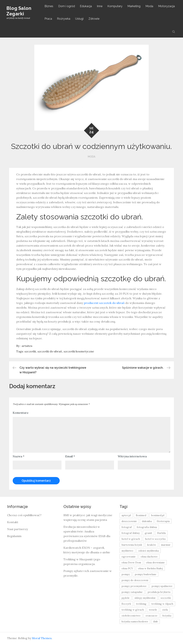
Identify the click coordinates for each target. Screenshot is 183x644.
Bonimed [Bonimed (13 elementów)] (141, 515)
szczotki (30, 351)
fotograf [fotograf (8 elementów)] (127, 527)
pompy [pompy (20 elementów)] (126, 574)
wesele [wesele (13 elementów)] (153, 610)
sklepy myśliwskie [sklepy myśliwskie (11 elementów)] (145, 598)
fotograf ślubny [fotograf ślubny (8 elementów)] (131, 533)
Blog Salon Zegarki (20, 11)
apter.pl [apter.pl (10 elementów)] (126, 515)
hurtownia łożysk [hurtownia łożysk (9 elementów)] (132, 545)
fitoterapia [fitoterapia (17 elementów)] (163, 521)
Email (70, 456)
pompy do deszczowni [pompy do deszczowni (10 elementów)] (135, 580)
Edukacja (86, 6)
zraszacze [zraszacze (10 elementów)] (151, 616)
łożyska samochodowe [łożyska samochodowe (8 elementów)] (135, 621)
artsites (27, 346)
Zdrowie (94, 19)
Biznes (49, 6)
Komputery (115, 6)
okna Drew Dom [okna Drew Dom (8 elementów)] (131, 562)
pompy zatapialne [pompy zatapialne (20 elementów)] (132, 592)
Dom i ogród (67, 6)
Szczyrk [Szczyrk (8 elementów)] (126, 604)
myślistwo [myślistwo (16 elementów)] (127, 551)
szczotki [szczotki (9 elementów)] (166, 598)
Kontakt (13, 522)
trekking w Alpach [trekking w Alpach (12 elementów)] (162, 604)
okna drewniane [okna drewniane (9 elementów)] (155, 562)
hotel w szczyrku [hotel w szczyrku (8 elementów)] (155, 539)
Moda (150, 6)
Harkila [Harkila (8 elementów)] (161, 533)
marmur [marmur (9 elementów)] (166, 545)
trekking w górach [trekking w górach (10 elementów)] (133, 610)
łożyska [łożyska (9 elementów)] (167, 616)
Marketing (134, 6)
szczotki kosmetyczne (79, 351)
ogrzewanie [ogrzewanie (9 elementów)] (129, 557)
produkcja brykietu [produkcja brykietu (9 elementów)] (159, 592)
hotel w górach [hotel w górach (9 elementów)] (131, 539)
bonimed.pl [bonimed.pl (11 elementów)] (158, 515)
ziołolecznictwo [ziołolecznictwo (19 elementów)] (131, 616)
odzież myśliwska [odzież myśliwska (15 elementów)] (149, 551)
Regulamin (14, 536)
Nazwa (18, 456)
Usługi (80, 19)
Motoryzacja (167, 6)
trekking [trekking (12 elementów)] (141, 604)
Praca (49, 19)
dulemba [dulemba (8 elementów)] (147, 521)
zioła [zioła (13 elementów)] (165, 610)
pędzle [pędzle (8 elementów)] (126, 598)
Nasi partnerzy (18, 529)
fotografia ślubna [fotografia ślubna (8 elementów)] (147, 527)
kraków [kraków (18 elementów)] (152, 545)
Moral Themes (42, 638)
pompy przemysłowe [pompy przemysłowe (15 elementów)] (134, 586)
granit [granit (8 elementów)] (148, 533)
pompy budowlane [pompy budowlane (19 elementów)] (146, 574)
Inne (100, 6)
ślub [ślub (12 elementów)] (155, 621)
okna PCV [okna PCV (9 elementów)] (127, 568)
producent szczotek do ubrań (104, 303)
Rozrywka (64, 19)
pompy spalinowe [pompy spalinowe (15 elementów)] (162, 586)
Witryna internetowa (132, 456)
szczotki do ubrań (50, 351)
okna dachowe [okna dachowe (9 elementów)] (149, 557)
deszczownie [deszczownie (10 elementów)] (129, 521)
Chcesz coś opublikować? (24, 515)
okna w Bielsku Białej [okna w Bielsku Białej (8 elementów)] (150, 568)
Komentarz (21, 413)
